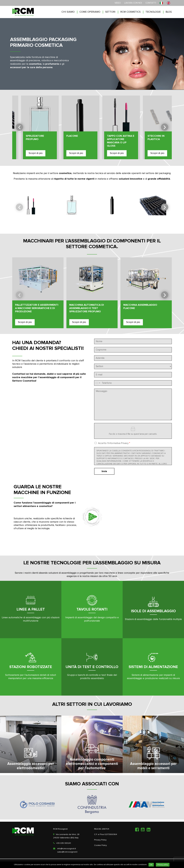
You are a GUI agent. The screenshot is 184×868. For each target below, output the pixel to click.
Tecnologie (153, 12)
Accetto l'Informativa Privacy (114, 443)
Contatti (151, 3)
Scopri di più (27, 153)
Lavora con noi (133, 3)
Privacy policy (163, 865)
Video (118, 3)
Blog (169, 12)
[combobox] (98, 383)
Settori (110, 12)
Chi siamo (68, 12)
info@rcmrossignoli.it (67, 849)
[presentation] (19, 127)
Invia (104, 471)
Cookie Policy (100, 845)
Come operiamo (90, 12)
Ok (151, 865)
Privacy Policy (100, 840)
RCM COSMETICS (130, 12)
